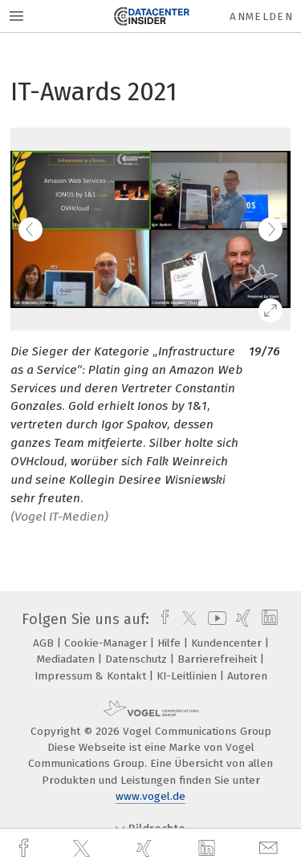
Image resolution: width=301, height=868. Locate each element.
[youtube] (214, 619)
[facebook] (26, 848)
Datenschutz (138, 659)
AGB (45, 643)
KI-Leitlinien (188, 676)
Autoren (247, 676)
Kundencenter (228, 643)
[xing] (146, 848)
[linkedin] (209, 849)
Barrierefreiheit (219, 659)
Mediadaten (67, 659)
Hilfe (171, 643)
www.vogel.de (150, 796)
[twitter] (83, 849)
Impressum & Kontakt (92, 676)
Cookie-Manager (107, 643)
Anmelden (261, 16)
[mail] (270, 848)
